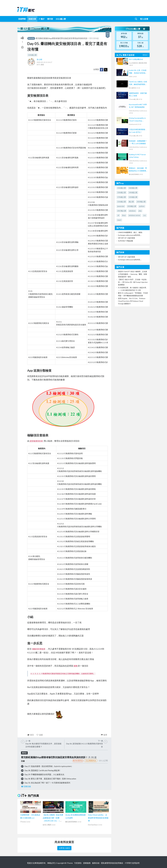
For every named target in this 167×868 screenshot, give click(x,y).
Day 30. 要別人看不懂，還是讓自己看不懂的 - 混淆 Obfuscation (50, 779)
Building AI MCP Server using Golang (137, 156)
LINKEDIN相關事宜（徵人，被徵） (131, 232)
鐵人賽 (131, 202)
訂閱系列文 (91, 761)
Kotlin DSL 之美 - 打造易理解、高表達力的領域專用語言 (138, 72)
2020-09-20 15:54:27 (44, 62)
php (140, 211)
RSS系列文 (78, 761)
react (119, 220)
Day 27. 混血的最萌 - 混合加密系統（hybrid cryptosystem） (49, 766)
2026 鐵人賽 (61, 19)
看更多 (146, 55)
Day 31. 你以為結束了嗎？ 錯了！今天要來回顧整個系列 (47, 783)
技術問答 (22, 19)
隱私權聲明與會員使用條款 (112, 863)
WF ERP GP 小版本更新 (127, 238)
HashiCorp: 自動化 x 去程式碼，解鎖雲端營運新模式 (138, 83)
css (145, 215)
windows (132, 211)
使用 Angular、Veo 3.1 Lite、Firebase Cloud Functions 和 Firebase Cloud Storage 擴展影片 (132, 301)
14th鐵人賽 (133, 192)
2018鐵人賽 (132, 206)
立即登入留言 (64, 848)
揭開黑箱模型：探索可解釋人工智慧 (138, 94)
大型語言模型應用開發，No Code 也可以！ (138, 131)
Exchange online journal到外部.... (130, 235)
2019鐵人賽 (141, 202)
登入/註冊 (144, 19)
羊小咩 (39, 59)
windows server (134, 215)
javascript (121, 206)
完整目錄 (26, 786)
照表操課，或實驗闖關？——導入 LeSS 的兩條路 (138, 142)
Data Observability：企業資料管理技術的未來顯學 (98, 818)
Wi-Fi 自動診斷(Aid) (136, 59)
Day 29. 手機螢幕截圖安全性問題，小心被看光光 (44, 774)
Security (31, 38)
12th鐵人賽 (32, 55)
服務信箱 (96, 863)
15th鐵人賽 (122, 188)
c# (118, 215)
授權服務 (87, 863)
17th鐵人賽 (122, 197)
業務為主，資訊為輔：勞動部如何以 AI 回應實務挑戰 (138, 170)
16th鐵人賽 (133, 188)
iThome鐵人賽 (135, 29)
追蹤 (40, 735)
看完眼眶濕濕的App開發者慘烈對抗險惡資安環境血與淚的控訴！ (62, 38)
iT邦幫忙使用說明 (132, 863)
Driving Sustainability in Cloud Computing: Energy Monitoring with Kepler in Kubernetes (137, 120)
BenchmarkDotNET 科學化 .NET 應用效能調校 (138, 106)
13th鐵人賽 (122, 192)
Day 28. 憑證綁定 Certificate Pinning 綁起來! (42, 770)
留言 (31, 735)
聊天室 (50, 19)
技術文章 (32, 19)
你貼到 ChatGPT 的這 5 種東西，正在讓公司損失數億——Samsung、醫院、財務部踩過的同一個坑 (132, 274)
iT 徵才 (42, 19)
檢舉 (104, 735)
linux (124, 215)
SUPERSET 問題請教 (126, 241)
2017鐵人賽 (122, 211)
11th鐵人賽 (122, 202)
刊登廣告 (78, 863)
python (142, 206)
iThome (70, 863)
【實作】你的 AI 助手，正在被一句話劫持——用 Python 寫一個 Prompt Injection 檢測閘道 (133, 282)
